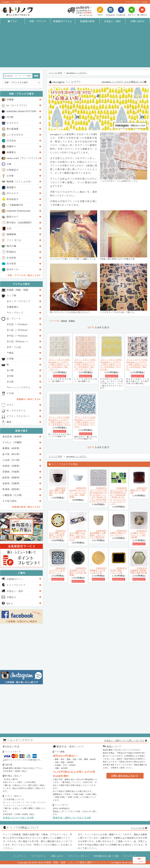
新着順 (72, 321)
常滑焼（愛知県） (12, 489)
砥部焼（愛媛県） (12, 477)
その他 (10, 393)
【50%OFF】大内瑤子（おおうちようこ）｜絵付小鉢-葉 (139, 534)
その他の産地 (9, 501)
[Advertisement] (75, 47)
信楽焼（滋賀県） (12, 483)
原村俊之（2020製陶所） (20, 222)
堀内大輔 (11, 246)
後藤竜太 (11, 152)
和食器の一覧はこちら (29, 399)
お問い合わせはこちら (125, 776)
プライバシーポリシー (78, 856)
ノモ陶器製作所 (15, 205)
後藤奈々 (11, 146)
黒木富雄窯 (12, 129)
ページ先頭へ (139, 860)
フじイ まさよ (14, 240)
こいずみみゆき (15, 135)
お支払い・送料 (112, 21)
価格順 (64, 321)
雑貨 (9, 422)
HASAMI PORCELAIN (19, 211)
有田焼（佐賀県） (12, 466)
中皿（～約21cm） (19, 336)
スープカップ (16, 313)
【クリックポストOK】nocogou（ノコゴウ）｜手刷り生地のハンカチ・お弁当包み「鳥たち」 (137, 364)
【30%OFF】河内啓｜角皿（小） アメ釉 (118, 570)
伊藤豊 (10, 99)
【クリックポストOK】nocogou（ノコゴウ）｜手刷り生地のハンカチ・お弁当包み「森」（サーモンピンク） (85, 364)
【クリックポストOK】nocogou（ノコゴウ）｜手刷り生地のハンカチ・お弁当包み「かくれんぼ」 (111, 364)
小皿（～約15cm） (19, 330)
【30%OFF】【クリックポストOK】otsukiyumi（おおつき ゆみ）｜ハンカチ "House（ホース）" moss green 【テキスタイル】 (98, 495)
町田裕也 (11, 252)
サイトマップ (130, 856)
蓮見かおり (12, 217)
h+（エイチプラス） (17, 105)
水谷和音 (11, 258)
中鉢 (11, 376)
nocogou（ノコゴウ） (77, 73)
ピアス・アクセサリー (18, 416)
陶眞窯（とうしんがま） (20, 181)
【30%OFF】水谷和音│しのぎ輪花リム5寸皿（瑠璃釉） (78, 571)
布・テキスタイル (16, 410)
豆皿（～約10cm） (19, 324)
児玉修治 (11, 140)
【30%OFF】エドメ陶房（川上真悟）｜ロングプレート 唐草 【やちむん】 (78, 535)
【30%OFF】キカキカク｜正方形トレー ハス (57, 570)
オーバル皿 (15, 347)
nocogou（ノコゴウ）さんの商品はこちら (123, 82)
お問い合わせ (138, 21)
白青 (9, 164)
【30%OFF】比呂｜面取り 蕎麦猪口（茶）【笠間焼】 (57, 491)
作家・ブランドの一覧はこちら (24, 275)
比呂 (9, 228)
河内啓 (10, 117)
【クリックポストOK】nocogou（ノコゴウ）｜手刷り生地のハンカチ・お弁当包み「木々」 (60, 421)
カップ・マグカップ (20, 301)
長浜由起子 (12, 199)
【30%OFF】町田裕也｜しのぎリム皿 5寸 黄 (98, 570)
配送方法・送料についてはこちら (72, 818)
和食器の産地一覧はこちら (26, 507)
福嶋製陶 (11, 234)
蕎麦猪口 (14, 307)
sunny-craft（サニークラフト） (23, 158)
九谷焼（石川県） (12, 460)
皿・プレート (14, 318)
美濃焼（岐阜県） (12, 448)
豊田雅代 (11, 187)
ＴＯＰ (12, 21)
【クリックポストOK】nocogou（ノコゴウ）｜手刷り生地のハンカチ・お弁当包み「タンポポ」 (85, 422)
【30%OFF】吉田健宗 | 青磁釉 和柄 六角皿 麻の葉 (139, 570)
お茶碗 (10, 359)
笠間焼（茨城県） (12, 472)
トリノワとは (132, 2)
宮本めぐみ (12, 269)
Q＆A (144, 2)
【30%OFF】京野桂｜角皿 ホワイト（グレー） (118, 533)
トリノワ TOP (55, 73)
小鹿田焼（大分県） (13, 495)
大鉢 (11, 382)
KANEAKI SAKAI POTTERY (22, 111)
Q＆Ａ (7, 603)
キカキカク (12, 123)
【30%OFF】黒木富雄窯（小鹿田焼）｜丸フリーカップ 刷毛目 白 (98, 534)
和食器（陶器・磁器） (18, 290)
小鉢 (11, 370)
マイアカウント (38, 856)
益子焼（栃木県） (12, 454)
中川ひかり (12, 193)
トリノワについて (16, 585)
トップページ (20, 856)
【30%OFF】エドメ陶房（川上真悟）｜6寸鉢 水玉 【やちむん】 (57, 534)
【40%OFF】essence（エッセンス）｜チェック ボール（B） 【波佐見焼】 (78, 492)
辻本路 (10, 176)
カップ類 (11, 295)
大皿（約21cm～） (19, 341)
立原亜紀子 (12, 170)
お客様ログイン (12, 579)
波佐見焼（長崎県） (13, 436)
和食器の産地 (87, 21)
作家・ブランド (38, 21)
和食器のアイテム (63, 21)
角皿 (11, 353)
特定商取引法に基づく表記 (106, 856)
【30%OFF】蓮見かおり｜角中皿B (139, 490)
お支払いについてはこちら (18, 818)
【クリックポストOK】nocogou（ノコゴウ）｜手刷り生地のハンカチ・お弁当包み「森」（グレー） (59, 364)
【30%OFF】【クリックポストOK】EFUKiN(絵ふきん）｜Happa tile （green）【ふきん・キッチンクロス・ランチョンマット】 (119, 496)
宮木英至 (11, 263)
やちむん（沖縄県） (13, 442)
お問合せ (9, 597)
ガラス (10, 405)
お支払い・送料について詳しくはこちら (124, 740)
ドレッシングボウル (20, 387)
